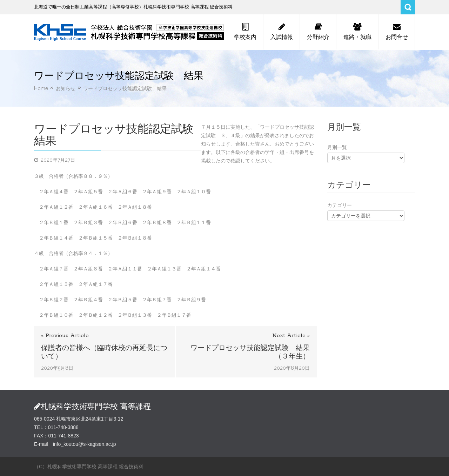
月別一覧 (337, 147)
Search (408, 7)
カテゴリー (340, 205)
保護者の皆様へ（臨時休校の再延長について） (104, 352)
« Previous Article (65, 336)
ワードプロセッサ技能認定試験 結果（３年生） (250, 352)
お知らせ (66, 88)
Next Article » (291, 336)
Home (41, 88)
